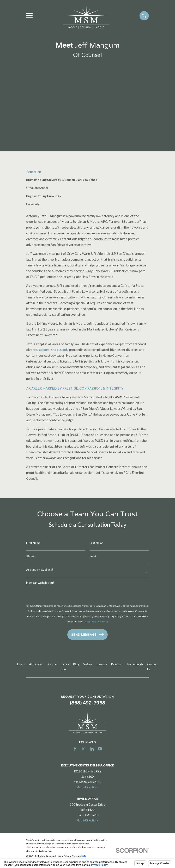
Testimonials (135, 664)
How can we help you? (40, 583)
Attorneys (36, 664)
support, (44, 350)
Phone (30, 556)
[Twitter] (83, 749)
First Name (33, 543)
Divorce (52, 664)
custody (63, 350)
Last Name (96, 543)
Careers (102, 664)
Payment (117, 664)
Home (21, 664)
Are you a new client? (40, 570)
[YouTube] (100, 749)
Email (93, 556)
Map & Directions (87, 787)
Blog (76, 664)
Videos (88, 664)
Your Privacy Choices (72, 856)
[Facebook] (75, 749)
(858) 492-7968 (87, 703)
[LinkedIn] (92, 749)
